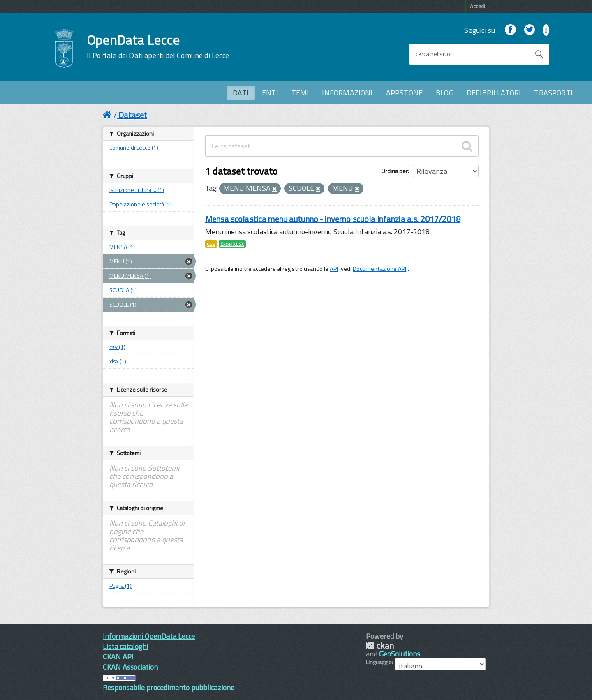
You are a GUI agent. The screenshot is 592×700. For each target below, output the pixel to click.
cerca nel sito (433, 54)
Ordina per (394, 171)
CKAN (380, 646)
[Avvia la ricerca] (539, 54)
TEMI (300, 93)
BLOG (445, 93)
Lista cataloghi (125, 646)
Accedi (478, 6)
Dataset (133, 115)
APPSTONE (404, 93)
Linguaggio (379, 662)
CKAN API (118, 657)
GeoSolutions (400, 654)
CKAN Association (130, 667)
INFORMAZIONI (347, 93)
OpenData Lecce (158, 46)
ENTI (270, 93)
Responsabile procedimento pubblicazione (169, 687)
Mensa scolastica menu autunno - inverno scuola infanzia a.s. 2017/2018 (333, 219)
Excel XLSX (232, 244)
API (334, 269)
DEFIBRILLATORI (494, 93)
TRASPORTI (553, 93)
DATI (241, 93)
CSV (211, 244)
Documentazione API (379, 269)
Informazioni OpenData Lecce (149, 636)
